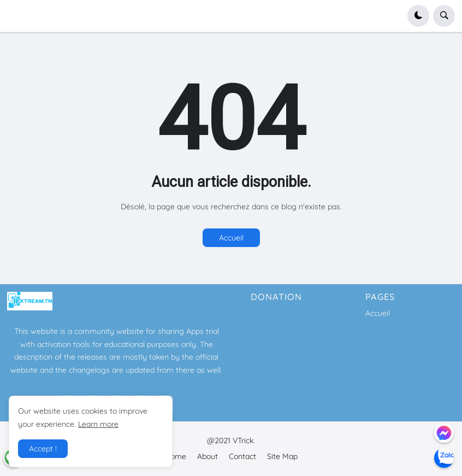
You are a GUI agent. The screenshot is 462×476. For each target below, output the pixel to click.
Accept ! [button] (43, 449)
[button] (418, 16)
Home (176, 456)
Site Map (282, 456)
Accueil (231, 238)
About (208, 456)
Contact (242, 456)
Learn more (98, 424)
